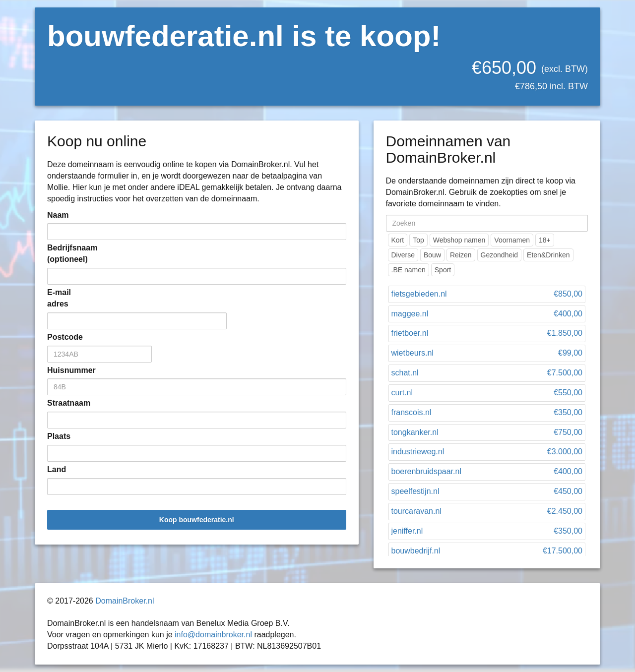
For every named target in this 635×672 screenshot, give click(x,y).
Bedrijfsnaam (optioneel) (62, 253)
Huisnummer (62, 370)
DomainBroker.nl (125, 601)
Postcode (62, 337)
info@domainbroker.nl (213, 635)
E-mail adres (59, 298)
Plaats (59, 436)
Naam (58, 215)
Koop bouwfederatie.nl (197, 520)
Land (57, 469)
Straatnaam (62, 403)
